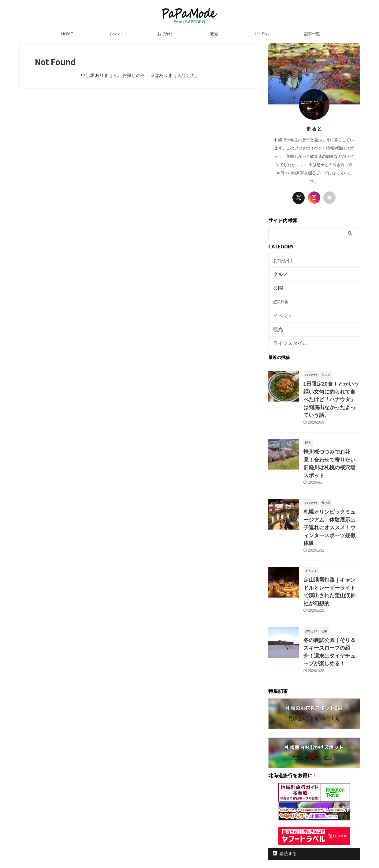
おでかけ (165, 34)
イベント (116, 34)
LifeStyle (263, 34)
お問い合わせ (221, 821)
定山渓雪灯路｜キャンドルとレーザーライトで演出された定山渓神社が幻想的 (331, 544)
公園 (277, 285)
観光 (214, 34)
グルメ (279, 272)
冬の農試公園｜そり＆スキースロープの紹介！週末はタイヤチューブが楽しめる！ (331, 594)
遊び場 (279, 298)
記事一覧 (312, 34)
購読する (285, 791)
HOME (67, 34)
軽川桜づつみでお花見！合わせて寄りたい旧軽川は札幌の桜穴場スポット (331, 438)
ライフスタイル (287, 335)
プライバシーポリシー (184, 821)
